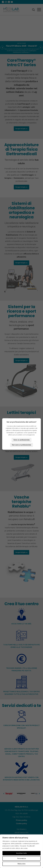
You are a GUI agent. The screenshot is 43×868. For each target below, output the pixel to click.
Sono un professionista (21, 440)
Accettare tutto (21, 853)
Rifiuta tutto (22, 864)
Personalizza (22, 858)
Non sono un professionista (22, 445)
